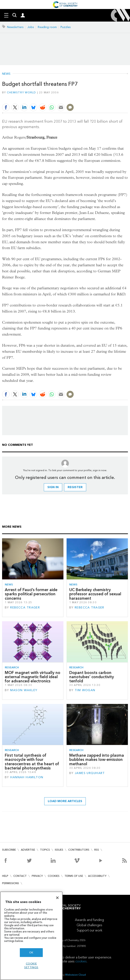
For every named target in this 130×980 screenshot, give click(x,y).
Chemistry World (21, 92)
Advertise (28, 850)
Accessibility (97, 876)
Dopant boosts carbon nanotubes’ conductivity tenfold (92, 677)
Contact (20, 876)
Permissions (11, 883)
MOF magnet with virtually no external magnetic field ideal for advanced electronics (33, 677)
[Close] (57, 898)
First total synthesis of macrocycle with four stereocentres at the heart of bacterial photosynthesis (32, 762)
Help (5, 876)
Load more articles (65, 801)
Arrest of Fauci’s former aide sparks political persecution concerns (31, 594)
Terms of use (74, 876)
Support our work (90, 930)
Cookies (54, 876)
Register (75, 487)
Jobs (31, 27)
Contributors (79, 850)
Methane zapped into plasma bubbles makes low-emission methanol (97, 760)
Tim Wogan (85, 690)
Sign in (53, 487)
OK (31, 952)
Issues (59, 850)
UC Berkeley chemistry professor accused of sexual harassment (95, 594)
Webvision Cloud (75, 975)
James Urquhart (90, 773)
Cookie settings (31, 965)
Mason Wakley (24, 690)
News (6, 74)
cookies (81, 961)
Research (12, 667)
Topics (45, 850)
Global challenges (89, 925)
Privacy (37, 876)
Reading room (47, 27)
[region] (31, 936)
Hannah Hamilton (27, 777)
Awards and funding (89, 920)
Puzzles (66, 27)
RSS (97, 850)
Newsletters (15, 27)
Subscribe (9, 850)
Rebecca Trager (25, 608)
